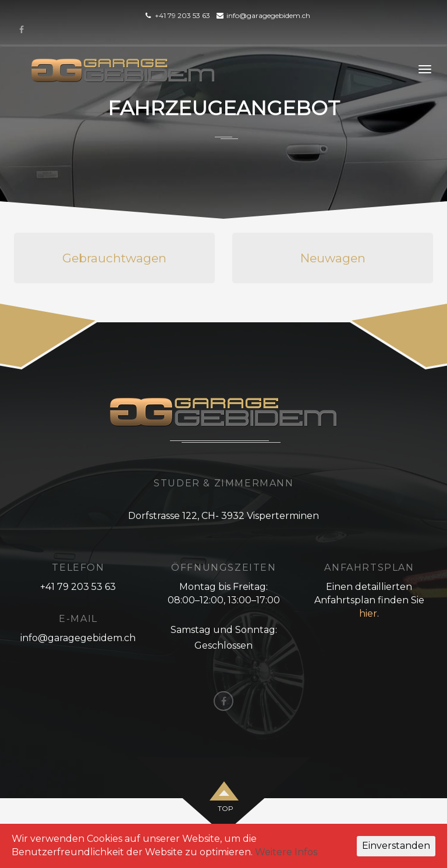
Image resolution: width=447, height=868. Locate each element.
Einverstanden (396, 846)
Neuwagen (333, 258)
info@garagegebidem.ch (268, 15)
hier (368, 613)
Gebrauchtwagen (114, 258)
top (226, 808)
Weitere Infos (286, 852)
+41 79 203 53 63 (182, 15)
